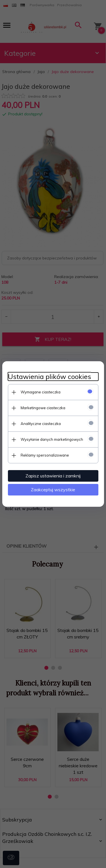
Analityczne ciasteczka (41, 424)
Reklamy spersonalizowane (45, 455)
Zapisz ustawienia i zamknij (53, 476)
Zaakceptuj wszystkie (53, 490)
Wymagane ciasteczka (41, 392)
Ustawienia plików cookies (49, 377)
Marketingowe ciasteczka (43, 408)
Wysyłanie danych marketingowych (52, 439)
